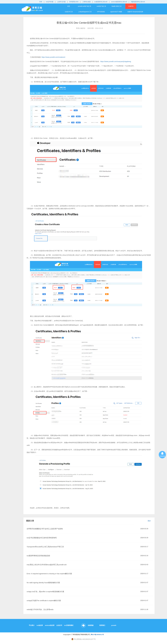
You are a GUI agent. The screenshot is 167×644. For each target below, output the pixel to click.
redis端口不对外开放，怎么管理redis (40, 609)
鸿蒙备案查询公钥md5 (138, 2)
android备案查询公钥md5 (119, 2)
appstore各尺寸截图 (116, 12)
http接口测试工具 (117, 6)
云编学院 (131, 6)
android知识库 (50, 625)
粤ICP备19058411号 (97, 635)
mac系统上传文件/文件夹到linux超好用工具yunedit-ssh (47, 565)
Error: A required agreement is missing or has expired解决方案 (49, 574)
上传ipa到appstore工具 (85, 12)
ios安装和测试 (69, 625)
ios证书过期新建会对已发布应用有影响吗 (42, 538)
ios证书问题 (50, 2)
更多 (149, 521)
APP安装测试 (101, 12)
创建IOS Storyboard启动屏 (135, 12)
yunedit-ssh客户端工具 (85, 6)
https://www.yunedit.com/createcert (53, 57)
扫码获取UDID (74, 2)
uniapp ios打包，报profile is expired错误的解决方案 (45, 592)
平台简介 (32, 625)
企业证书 (59, 625)
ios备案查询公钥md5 (101, 2)
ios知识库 (40, 625)
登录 (41, 2)
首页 (69, 6)
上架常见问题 (61, 2)
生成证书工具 (69, 12)
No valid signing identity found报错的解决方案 (43, 583)
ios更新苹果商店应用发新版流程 (38, 556)
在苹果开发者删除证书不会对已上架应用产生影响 (45, 529)
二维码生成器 (86, 2)
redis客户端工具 (101, 6)
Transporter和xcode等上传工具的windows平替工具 (45, 547)
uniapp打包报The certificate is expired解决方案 (44, 601)
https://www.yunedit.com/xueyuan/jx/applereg (116, 62)
